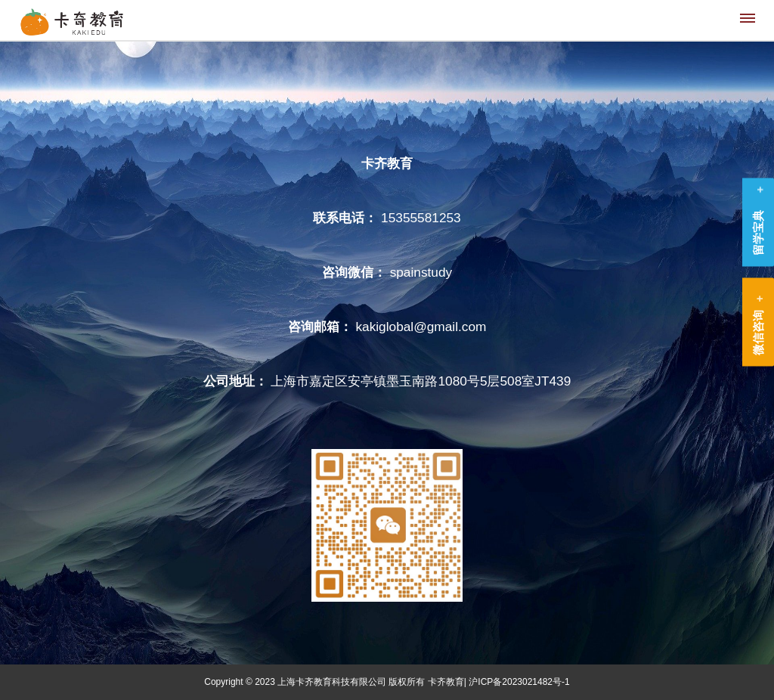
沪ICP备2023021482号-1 (519, 682)
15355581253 (421, 218)
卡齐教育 (446, 682)
